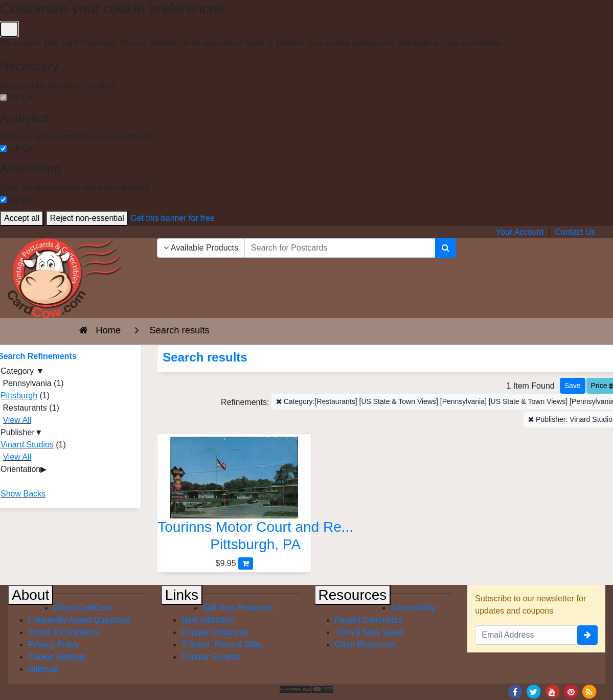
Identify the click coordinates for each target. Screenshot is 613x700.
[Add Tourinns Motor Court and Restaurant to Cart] (246, 563)
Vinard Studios (27, 445)
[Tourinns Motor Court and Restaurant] (234, 497)
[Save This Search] (573, 386)
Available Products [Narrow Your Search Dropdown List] (201, 248)
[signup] (587, 635)
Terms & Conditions (64, 632)
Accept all (22, 218)
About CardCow (82, 608)
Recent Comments (369, 620)
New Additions (207, 620)
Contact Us (575, 232)
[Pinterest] (571, 691)
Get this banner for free (173, 218)
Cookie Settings (57, 657)
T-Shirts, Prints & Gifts (222, 645)
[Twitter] (534, 691)
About (30, 595)
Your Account (520, 232)
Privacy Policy (54, 645)
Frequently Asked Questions (79, 620)
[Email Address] (526, 635)
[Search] (446, 248)
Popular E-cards (211, 657)
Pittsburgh (19, 396)
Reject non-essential (87, 218)
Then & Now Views (369, 632)
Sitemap (43, 669)
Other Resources (366, 645)
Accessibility (413, 608)
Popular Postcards (215, 632)
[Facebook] (515, 691)
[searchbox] (340, 248)
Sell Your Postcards (238, 608)
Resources (353, 595)
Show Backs (23, 494)
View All (17, 420)
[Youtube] (552, 691)
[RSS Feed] (589, 691)
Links (182, 595)
